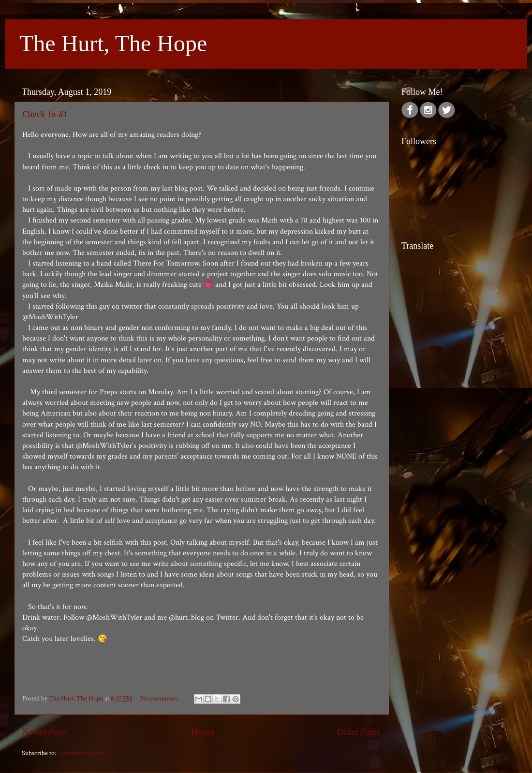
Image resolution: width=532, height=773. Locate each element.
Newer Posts (45, 732)
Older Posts (358, 732)
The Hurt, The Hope (113, 43)
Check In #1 (44, 114)
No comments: (160, 698)
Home (203, 732)
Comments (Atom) (82, 753)
